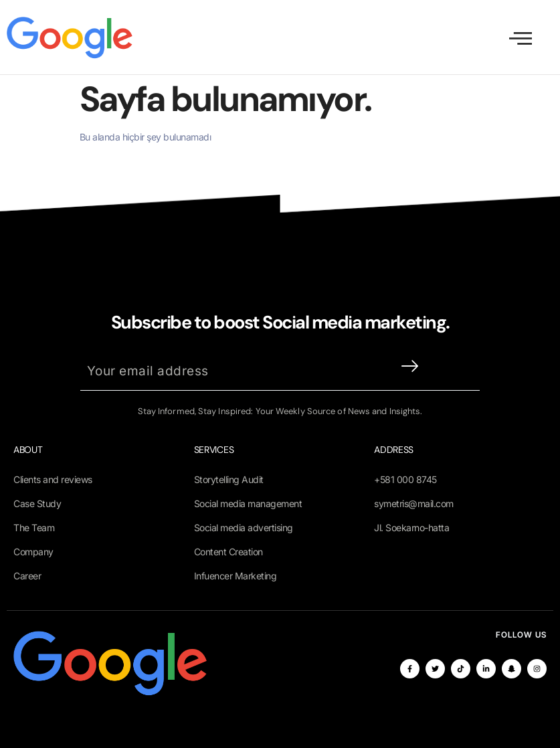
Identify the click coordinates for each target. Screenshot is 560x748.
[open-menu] (521, 38)
